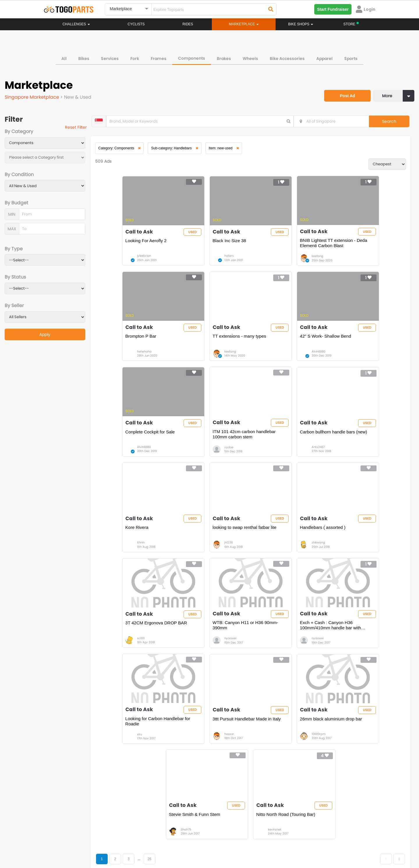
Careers (76, 842)
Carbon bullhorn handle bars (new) (138, 448)
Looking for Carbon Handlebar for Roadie (363, 547)
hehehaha (352, 262)
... (149, 690)
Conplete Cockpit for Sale (284, 346)
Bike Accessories (287, 57)
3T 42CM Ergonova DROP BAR (142, 545)
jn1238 (275, 461)
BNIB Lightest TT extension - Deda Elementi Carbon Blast (287, 248)
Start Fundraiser (333, 9)
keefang (277, 262)
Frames (159, 57)
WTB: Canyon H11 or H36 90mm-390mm (210, 547)
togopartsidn (235, 817)
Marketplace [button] (244, 24)
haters (201, 262)
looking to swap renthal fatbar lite (288, 448)
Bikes (84, 57)
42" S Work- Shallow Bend (211, 346)
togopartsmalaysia (157, 808)
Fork (135, 57)
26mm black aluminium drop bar (212, 647)
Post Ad (342, 90)
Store (231, 756)
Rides (188, 24)
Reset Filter (82, 128)
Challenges (76, 24)
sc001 (126, 560)
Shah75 (276, 660)
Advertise (142, 842)
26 (159, 690)
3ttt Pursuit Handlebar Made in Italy (140, 647)
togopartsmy (152, 817)
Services (110, 57)
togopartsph (317, 808)
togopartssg (69, 817)
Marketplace (187, 768)
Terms (97, 842)
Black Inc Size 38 (202, 246)
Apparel (324, 57)
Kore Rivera (197, 445)
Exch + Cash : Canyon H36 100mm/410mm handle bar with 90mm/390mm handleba (290, 548)
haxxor (127, 660)
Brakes (224, 57)
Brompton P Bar (349, 246)
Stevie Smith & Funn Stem (285, 644)
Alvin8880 (204, 361)
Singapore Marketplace (34, 95)
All (64, 57)
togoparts (67, 808)
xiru (348, 560)
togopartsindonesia (241, 808)
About (55, 842)
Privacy (119, 842)
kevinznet (352, 660)
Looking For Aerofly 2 (132, 246)
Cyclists (136, 24)
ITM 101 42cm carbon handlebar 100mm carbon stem (364, 348)
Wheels (250, 57)
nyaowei (203, 560)
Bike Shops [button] (301, 24)
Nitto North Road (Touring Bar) (363, 644)
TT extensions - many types (138, 346)
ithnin (200, 461)
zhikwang (352, 461)
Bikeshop (235, 750)
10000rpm (204, 660)
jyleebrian (129, 262)
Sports (351, 57)
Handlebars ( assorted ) (356, 445)
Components (192, 56)
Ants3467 (129, 461)
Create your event (176, 842)
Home (181, 750)
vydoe (350, 361)
